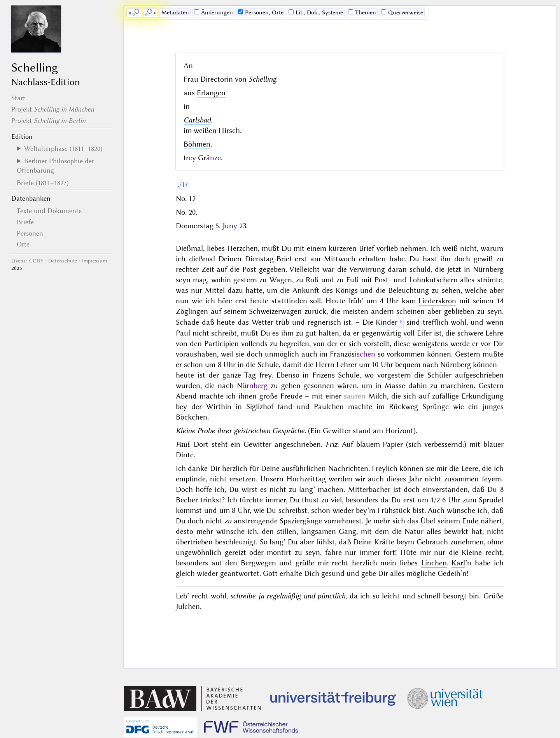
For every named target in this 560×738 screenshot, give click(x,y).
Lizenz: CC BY (27, 261)
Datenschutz (63, 261)
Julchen (188, 606)
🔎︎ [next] (149, 12)
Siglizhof (260, 407)
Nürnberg (488, 269)
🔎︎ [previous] (136, 12)
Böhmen (197, 144)
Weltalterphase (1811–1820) (63, 149)
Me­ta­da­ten (175, 12)
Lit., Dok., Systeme (316, 12)
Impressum (94, 261)
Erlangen (211, 93)
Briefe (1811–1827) (43, 183)
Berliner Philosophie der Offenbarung (55, 166)
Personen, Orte (261, 12)
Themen (362, 12)
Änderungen (213, 12)
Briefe (25, 222)
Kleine (472, 552)
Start (18, 98)
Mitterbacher (369, 489)
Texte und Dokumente (49, 211)
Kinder (387, 322)
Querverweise (402, 12)
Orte (23, 244)
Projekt (53, 109)
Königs (347, 290)
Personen (30, 233)
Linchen (434, 563)
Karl (458, 563)
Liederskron (437, 301)
